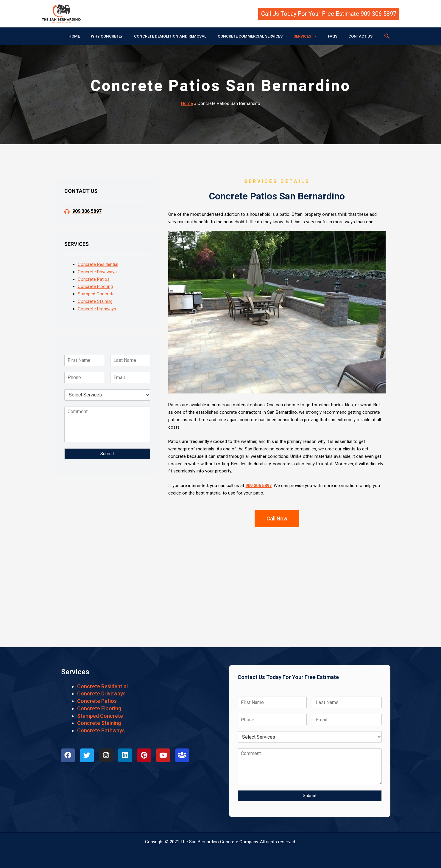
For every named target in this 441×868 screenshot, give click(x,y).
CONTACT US (350, 36)
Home (187, 103)
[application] (311, 36)
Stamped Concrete (96, 294)
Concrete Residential (98, 264)
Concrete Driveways (97, 272)
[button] (329, 14)
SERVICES (302, 36)
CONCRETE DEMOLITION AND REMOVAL (174, 36)
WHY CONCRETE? (114, 36)
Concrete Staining (95, 301)
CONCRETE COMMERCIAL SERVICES (250, 36)
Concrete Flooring (95, 286)
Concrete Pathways (97, 309)
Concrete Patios (94, 279)
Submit (107, 454)
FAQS (325, 36)
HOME (85, 36)
